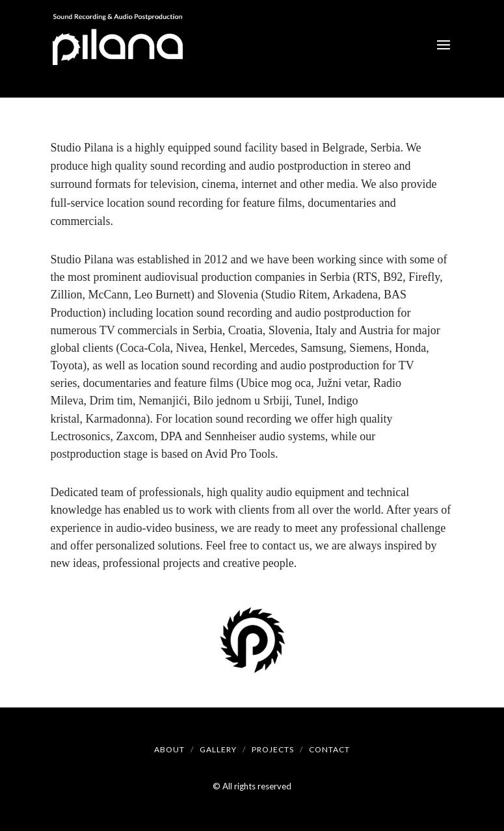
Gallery (218, 749)
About (169, 749)
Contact (329, 749)
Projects (273, 749)
